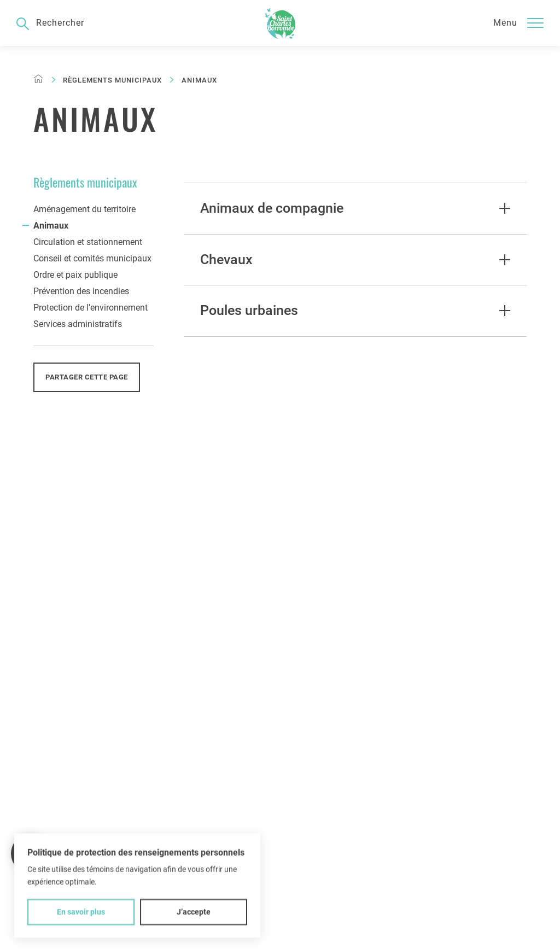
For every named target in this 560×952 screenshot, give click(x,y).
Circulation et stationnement (88, 242)
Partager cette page (87, 377)
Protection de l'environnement (91, 308)
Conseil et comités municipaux (92, 258)
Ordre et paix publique (75, 275)
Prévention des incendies (81, 291)
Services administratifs (78, 324)
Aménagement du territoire (84, 209)
